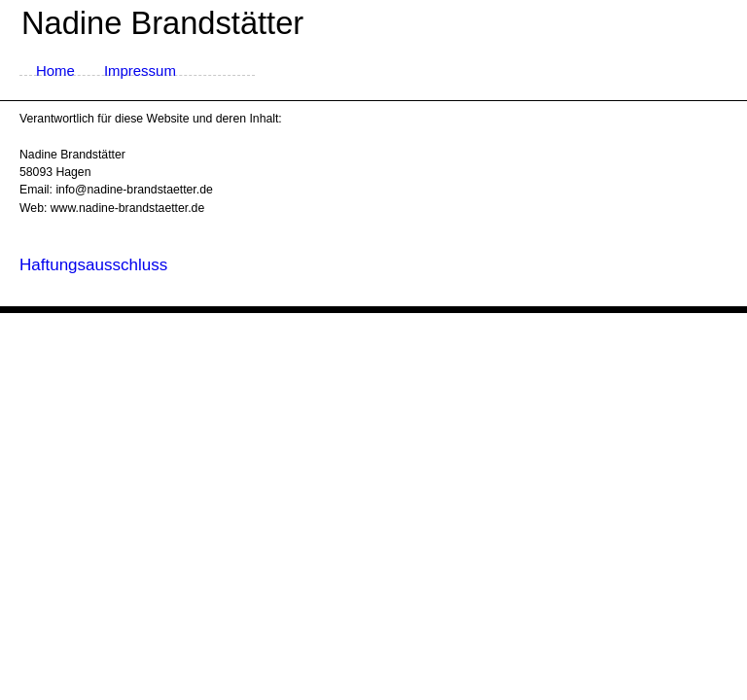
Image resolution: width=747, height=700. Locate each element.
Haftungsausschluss (93, 265)
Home (55, 70)
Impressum (140, 70)
